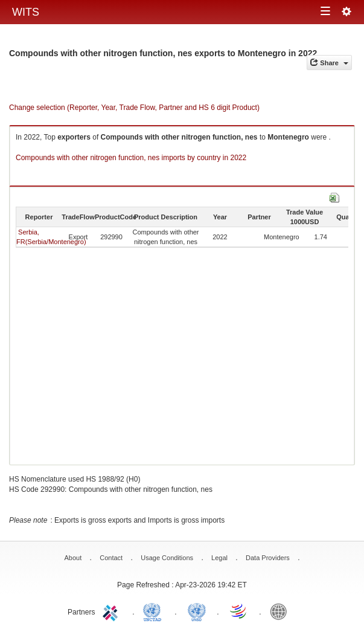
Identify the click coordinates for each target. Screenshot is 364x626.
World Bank (281, 611)
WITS (26, 12)
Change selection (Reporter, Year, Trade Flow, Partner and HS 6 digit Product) (134, 108)
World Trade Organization (239, 611)
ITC (112, 611)
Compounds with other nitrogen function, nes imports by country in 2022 (131, 158)
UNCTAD (155, 611)
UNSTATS (197, 611)
